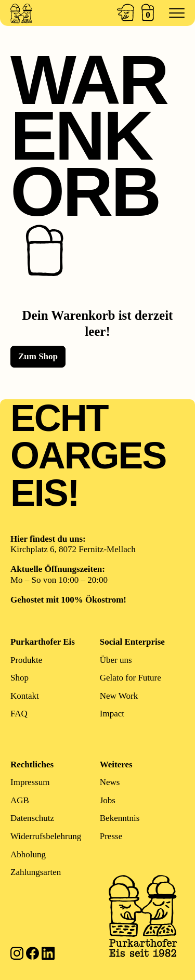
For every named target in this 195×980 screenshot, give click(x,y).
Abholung (28, 854)
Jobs (108, 800)
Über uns (116, 660)
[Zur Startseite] (37, 13)
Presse (111, 836)
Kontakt (25, 696)
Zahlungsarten (36, 872)
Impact (112, 714)
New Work (119, 696)
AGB (20, 800)
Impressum (30, 783)
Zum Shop (38, 356)
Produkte (26, 660)
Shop (19, 678)
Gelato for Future (131, 678)
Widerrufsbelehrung (46, 836)
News (110, 783)
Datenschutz (32, 819)
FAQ (19, 714)
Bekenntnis (120, 819)
